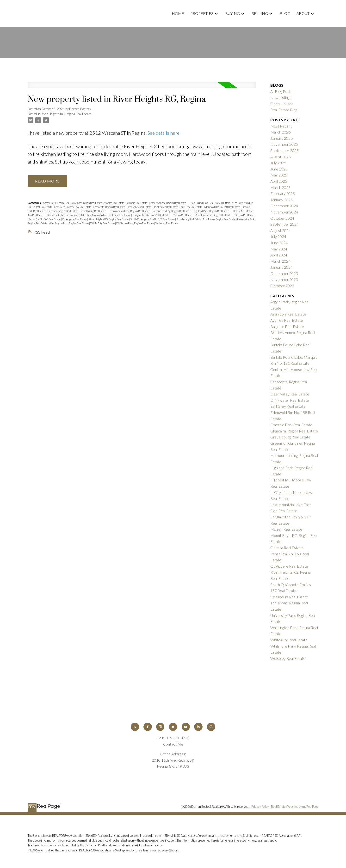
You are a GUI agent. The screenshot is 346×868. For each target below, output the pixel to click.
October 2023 (282, 286)
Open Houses (282, 104)
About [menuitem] (303, 13)
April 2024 (279, 255)
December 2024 (284, 206)
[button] (135, 727)
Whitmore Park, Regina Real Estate (135, 223)
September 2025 (284, 150)
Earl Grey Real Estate (191, 207)
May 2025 (279, 175)
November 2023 (284, 279)
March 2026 (280, 132)
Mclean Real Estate (183, 215)
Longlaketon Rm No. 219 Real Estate (152, 215)
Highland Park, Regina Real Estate (211, 211)
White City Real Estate (103, 223)
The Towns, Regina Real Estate (219, 219)
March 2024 (280, 261)
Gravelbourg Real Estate (93, 211)
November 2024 (284, 212)
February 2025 (283, 193)
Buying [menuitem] (232, 13)
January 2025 (281, 200)
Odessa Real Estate (245, 215)
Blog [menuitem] (285, 13)
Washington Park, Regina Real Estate (69, 223)
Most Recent (281, 126)
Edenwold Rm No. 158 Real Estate (222, 207)
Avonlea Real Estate (114, 203)
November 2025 (284, 144)
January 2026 (281, 138)
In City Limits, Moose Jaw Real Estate (66, 215)
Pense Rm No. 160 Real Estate (45, 219)
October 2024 (282, 218)
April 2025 (279, 181)
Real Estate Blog (284, 110)
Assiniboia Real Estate (90, 203)
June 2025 (279, 169)
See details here (164, 133)
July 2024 (278, 236)
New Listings (281, 97)
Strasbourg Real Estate (189, 219)
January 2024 (281, 267)
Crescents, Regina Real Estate (109, 207)
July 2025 (278, 163)
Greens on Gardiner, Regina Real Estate (129, 211)
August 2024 (281, 230)
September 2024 (284, 224)
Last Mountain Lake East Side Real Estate (109, 215)
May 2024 (279, 249)
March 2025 (280, 187)
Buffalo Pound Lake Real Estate (204, 203)
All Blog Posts (281, 91)
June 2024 (279, 243)
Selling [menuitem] (260, 13)
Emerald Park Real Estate (291, 425)
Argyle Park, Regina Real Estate (60, 203)
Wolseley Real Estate (167, 223)
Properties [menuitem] (202, 13)
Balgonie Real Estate (137, 203)
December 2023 (284, 273)
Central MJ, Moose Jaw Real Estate (73, 207)
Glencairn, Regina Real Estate (63, 211)
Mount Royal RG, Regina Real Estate (214, 215)
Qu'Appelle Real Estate (75, 219)
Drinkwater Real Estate (166, 207)
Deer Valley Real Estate (139, 207)
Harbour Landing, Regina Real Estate (172, 211)
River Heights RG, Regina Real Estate (66, 114)
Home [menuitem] (178, 13)
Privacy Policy (260, 807)
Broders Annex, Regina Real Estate (168, 203)
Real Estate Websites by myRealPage (295, 807)
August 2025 (281, 157)
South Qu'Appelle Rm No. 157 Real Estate (153, 219)
